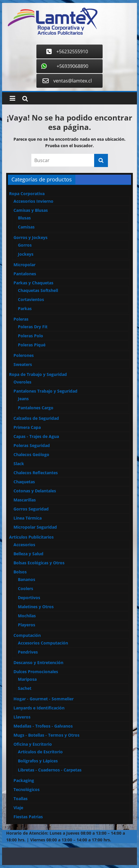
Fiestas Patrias (28, 817)
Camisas (26, 227)
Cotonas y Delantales (35, 491)
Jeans (23, 399)
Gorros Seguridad (31, 509)
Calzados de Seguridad (36, 418)
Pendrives (28, 652)
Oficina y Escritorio (33, 744)
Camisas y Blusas (31, 210)
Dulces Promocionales (36, 672)
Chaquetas (24, 482)
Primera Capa (27, 427)
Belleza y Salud (28, 554)
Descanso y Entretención (38, 662)
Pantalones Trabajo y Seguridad (45, 391)
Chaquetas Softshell (38, 290)
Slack (19, 464)
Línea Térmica (28, 518)
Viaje (18, 808)
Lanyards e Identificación (39, 708)
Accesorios (24, 545)
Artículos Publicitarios (31, 537)
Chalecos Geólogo (31, 454)
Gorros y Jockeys (30, 237)
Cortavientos (31, 299)
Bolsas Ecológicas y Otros (39, 563)
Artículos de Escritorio (40, 752)
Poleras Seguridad (32, 445)
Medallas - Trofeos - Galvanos (43, 726)
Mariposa (27, 679)
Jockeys (26, 254)
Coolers (26, 588)
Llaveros (22, 717)
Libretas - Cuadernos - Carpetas (50, 770)
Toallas (21, 799)
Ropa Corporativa (27, 194)
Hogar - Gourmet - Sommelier (44, 699)
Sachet (25, 688)
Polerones (24, 355)
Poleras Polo (30, 336)
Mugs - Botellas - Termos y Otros (46, 735)
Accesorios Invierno (33, 201)
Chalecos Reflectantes (36, 473)
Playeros (27, 625)
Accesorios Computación (43, 643)
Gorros (25, 245)
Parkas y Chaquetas (33, 283)
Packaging (24, 780)
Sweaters (23, 364)
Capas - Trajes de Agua (36, 436)
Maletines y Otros (36, 607)
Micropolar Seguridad (35, 527)
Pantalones (25, 274)
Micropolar (24, 265)
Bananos (27, 579)
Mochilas (27, 616)
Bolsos (20, 572)
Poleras (21, 319)
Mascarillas (25, 500)
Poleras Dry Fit (33, 327)
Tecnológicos (27, 789)
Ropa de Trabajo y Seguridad (38, 374)
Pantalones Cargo (36, 408)
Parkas (25, 308)
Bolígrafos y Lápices (38, 761)
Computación (27, 635)
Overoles (22, 382)
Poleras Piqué (32, 345)
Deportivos (29, 598)
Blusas (24, 218)
